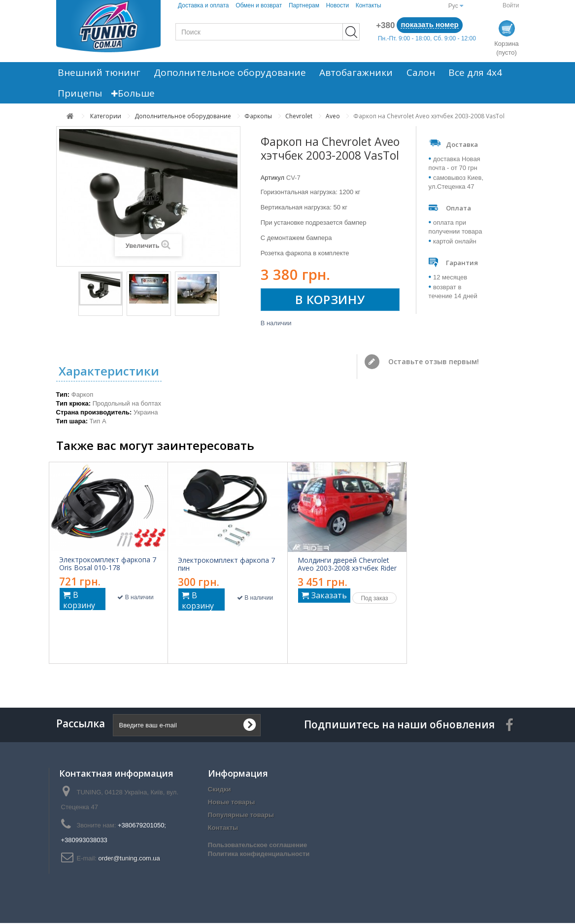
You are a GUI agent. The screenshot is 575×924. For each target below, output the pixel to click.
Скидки (220, 790)
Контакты (369, 5)
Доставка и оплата (203, 5)
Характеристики (109, 372)
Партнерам (304, 5)
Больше (129, 93)
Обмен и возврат (259, 5)
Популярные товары (241, 816)
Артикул (272, 178)
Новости (338, 5)
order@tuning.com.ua (129, 859)
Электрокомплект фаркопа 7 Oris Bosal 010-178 (108, 565)
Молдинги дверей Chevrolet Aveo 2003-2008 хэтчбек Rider (347, 565)
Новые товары (232, 803)
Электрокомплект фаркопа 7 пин (226, 565)
